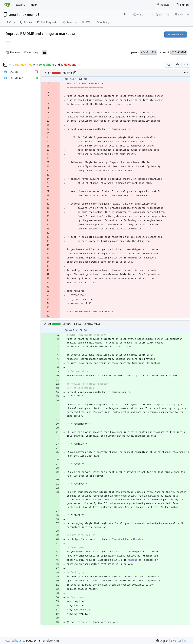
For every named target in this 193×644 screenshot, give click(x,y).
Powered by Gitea (15, 641)
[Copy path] (75, 73)
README (67, 73)
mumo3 (33, 15)
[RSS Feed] (125, 15)
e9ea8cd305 (149, 52)
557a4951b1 (179, 52)
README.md (70, 324)
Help (34, 5)
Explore (20, 5)
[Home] (7, 5)
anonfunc (17, 15)
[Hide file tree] (5, 65)
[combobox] (169, 65)
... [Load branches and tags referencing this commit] (8, 43)
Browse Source (176, 34)
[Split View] (178, 65)
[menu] (186, 65)
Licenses (176, 641)
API (186, 641)
